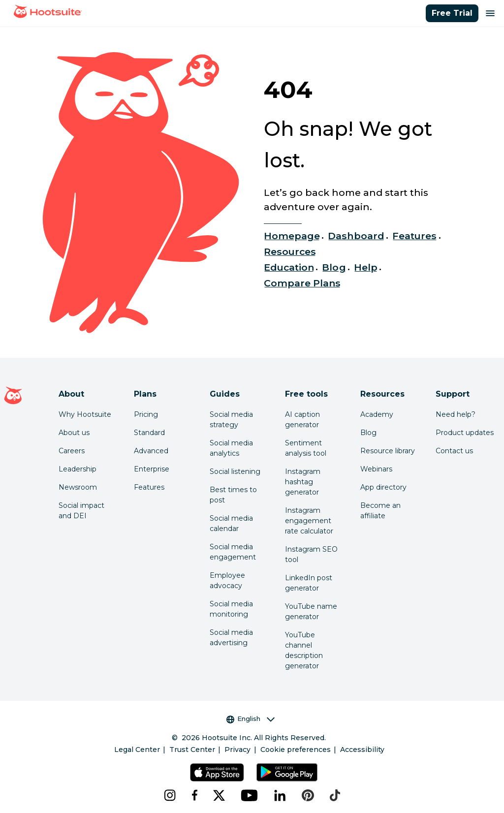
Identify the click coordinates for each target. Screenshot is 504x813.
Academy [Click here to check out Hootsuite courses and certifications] (377, 414)
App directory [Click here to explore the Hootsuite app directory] (383, 487)
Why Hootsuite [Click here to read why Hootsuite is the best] (85, 414)
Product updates (465, 433)
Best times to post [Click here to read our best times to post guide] (233, 495)
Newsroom (78, 487)
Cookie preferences (296, 750)
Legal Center (137, 750)
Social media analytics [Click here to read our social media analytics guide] (231, 448)
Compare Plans (302, 283)
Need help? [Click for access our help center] (456, 414)
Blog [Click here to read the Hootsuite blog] (368, 433)
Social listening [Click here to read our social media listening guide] (235, 471)
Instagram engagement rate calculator (309, 521)
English (251, 719)
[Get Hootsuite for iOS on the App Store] (217, 772)
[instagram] (170, 795)
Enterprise (152, 469)
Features (414, 236)
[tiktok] (335, 795)
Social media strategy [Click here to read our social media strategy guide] (231, 420)
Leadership (78, 469)
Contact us (454, 451)
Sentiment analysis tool (306, 448)
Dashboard (356, 236)
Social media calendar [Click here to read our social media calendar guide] (231, 523)
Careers (72, 451)
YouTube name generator (311, 611)
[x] (219, 795)
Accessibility (362, 750)
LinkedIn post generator (309, 583)
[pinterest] (308, 795)
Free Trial (452, 13)
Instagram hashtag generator (303, 482)
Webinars (376, 469)
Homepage (292, 236)
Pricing (146, 414)
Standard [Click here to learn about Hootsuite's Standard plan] (149, 433)
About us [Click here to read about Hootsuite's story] (74, 433)
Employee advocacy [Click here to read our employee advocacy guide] (227, 580)
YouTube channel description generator (304, 650)
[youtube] (250, 795)
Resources (290, 251)
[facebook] (194, 795)
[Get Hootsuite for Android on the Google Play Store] (287, 772)
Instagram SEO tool (311, 554)
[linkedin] (280, 795)
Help (366, 267)
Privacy (237, 750)
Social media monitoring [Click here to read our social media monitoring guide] (231, 609)
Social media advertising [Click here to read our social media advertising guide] (231, 638)
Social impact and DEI (81, 511)
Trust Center (192, 750)
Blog (334, 267)
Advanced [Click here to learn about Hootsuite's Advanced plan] (151, 451)
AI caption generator (302, 420)
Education (289, 267)
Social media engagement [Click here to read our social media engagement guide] (233, 552)
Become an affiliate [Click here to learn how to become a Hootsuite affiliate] (380, 511)
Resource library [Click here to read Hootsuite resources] (388, 451)
